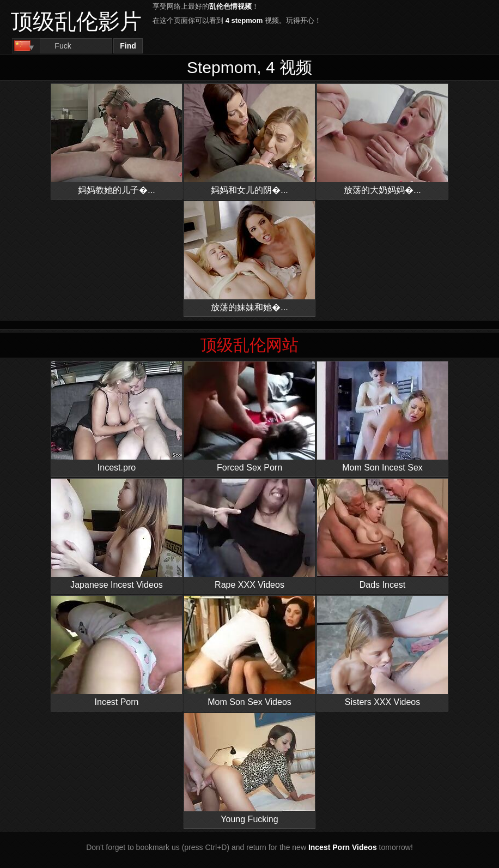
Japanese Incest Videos (117, 534)
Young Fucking (249, 768)
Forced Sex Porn (249, 417)
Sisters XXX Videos (382, 651)
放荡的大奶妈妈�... (382, 139)
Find (128, 46)
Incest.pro (117, 417)
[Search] (63, 46)
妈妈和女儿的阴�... (249, 139)
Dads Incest (382, 534)
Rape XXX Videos (249, 534)
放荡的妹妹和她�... (249, 257)
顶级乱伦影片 (76, 21)
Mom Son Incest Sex (382, 417)
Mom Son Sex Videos (249, 651)
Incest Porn (117, 651)
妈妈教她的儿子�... (117, 139)
